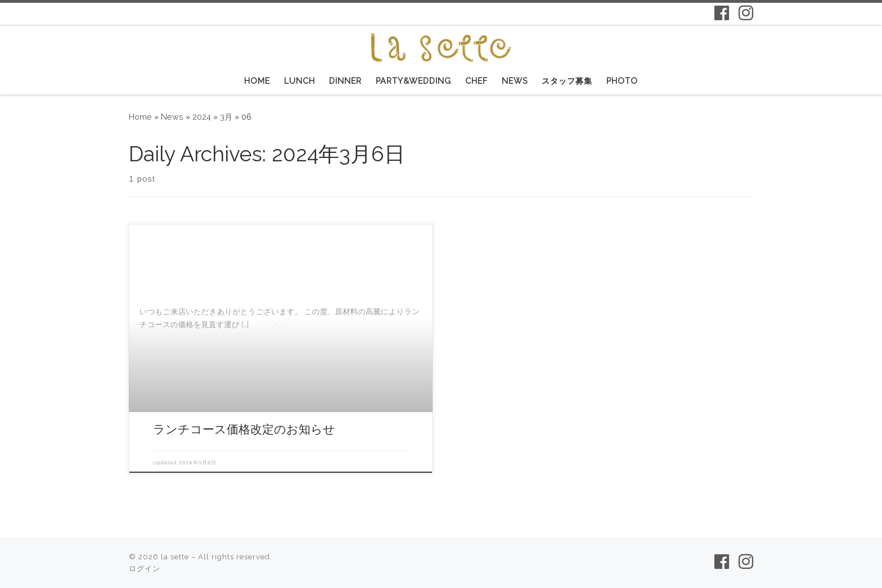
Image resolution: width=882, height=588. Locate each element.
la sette (175, 557)
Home (140, 117)
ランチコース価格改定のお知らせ (244, 429)
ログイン (145, 569)
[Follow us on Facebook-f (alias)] (722, 13)
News (172, 117)
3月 (226, 117)
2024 (202, 117)
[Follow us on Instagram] (746, 13)
